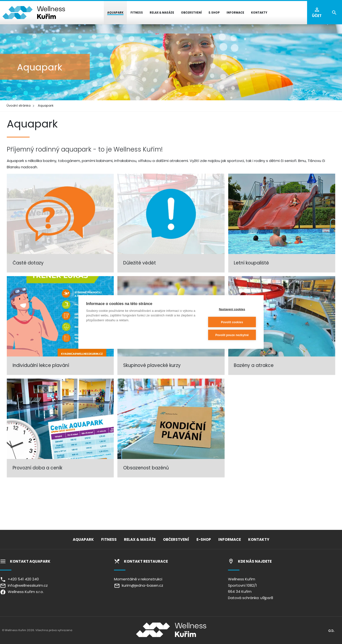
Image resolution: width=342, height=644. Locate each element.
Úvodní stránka (19, 106)
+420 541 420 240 (19, 579)
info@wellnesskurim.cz (24, 585)
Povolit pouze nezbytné (232, 335)
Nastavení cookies (232, 309)
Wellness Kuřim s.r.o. (22, 592)
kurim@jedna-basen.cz (139, 585)
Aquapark (46, 106)
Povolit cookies (232, 322)
